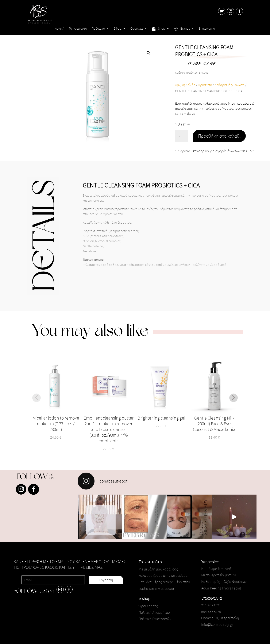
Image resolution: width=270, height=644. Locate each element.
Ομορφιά (137, 29)
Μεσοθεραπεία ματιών (219, 575)
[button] (148, 53)
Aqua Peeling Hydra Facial (221, 588)
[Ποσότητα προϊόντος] (181, 136)
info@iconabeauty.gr (217, 624)
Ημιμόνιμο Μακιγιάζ (216, 569)
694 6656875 (211, 612)
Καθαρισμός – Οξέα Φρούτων (224, 582)
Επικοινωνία (207, 29)
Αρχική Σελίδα (185, 85)
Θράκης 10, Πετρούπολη (220, 618)
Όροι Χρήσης (148, 606)
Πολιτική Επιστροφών (155, 619)
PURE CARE (202, 64)
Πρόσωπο (98, 29)
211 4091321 (211, 605)
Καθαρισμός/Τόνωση (229, 85)
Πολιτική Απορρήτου (154, 612)
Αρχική (60, 29)
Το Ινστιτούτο (78, 29)
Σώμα (118, 29)
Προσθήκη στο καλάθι (219, 136)
